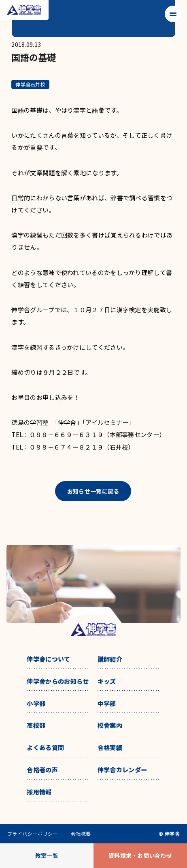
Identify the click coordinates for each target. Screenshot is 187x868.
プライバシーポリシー (33, 834)
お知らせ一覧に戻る (93, 491)
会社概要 (81, 834)
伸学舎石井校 (30, 84)
